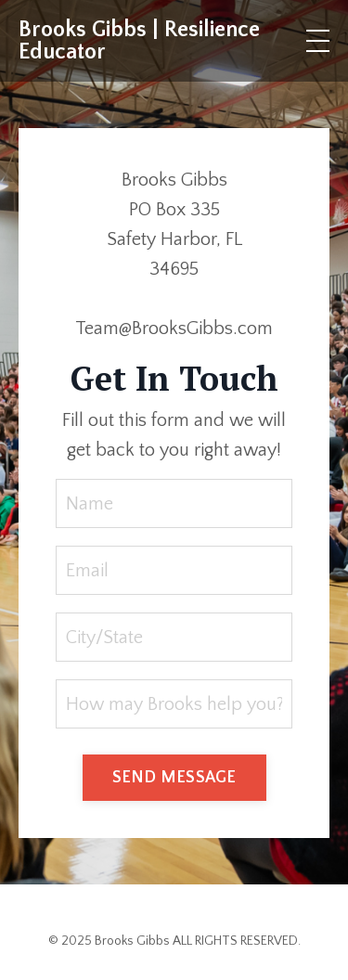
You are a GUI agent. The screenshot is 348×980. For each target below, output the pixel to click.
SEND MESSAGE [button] (174, 778)
